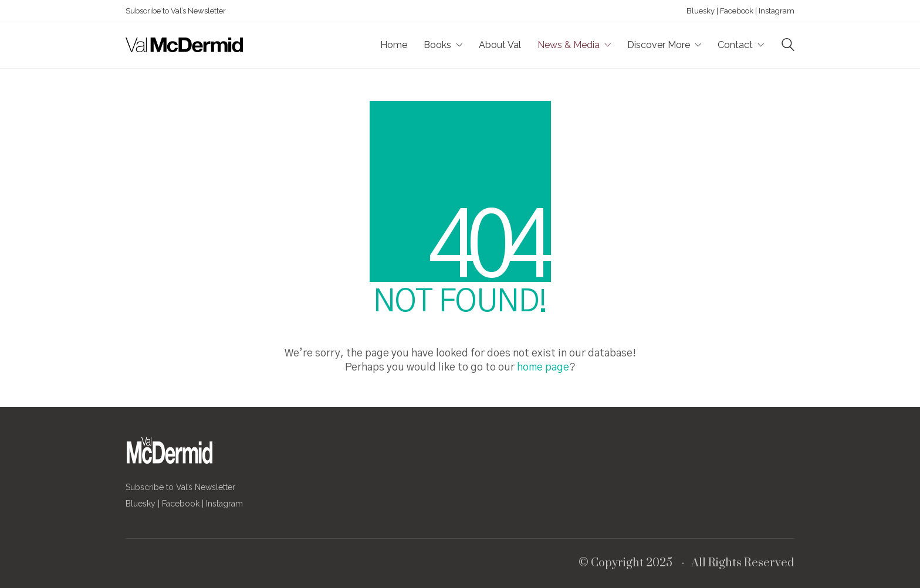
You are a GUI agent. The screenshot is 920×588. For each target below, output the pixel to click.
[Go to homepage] (184, 45)
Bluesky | (702, 11)
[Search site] (788, 46)
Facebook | (738, 11)
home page (543, 368)
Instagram (776, 11)
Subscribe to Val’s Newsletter (176, 11)
